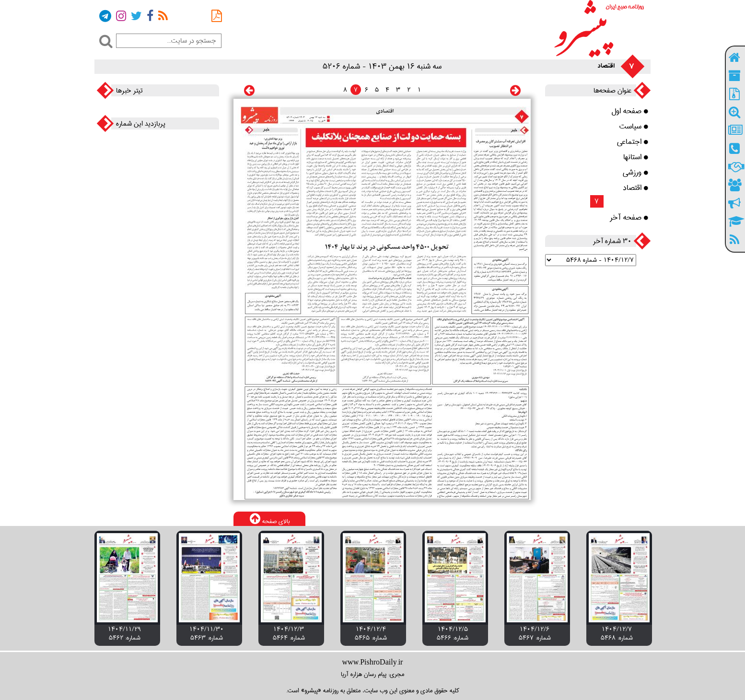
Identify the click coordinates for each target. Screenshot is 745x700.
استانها (636, 157)
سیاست (634, 127)
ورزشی (635, 173)
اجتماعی (633, 142)
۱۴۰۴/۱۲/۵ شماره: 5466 (453, 633)
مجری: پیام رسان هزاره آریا (372, 674)
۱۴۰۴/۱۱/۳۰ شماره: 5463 (207, 633)
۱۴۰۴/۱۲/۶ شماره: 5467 (535, 633)
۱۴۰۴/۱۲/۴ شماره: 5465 (371, 633)
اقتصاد (635, 188)
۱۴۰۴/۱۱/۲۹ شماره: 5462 (125, 633)
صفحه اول (630, 111)
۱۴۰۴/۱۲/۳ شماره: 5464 (289, 633)
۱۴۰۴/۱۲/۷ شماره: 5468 (617, 633)
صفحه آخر (629, 218)
